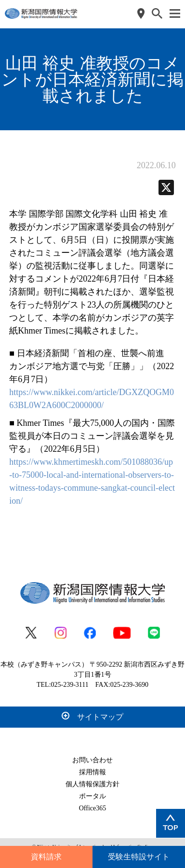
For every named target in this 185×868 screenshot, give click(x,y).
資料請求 (46, 857)
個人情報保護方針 (92, 784)
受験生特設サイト (139, 857)
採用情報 (92, 772)
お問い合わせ (92, 760)
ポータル (92, 796)
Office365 (93, 808)
